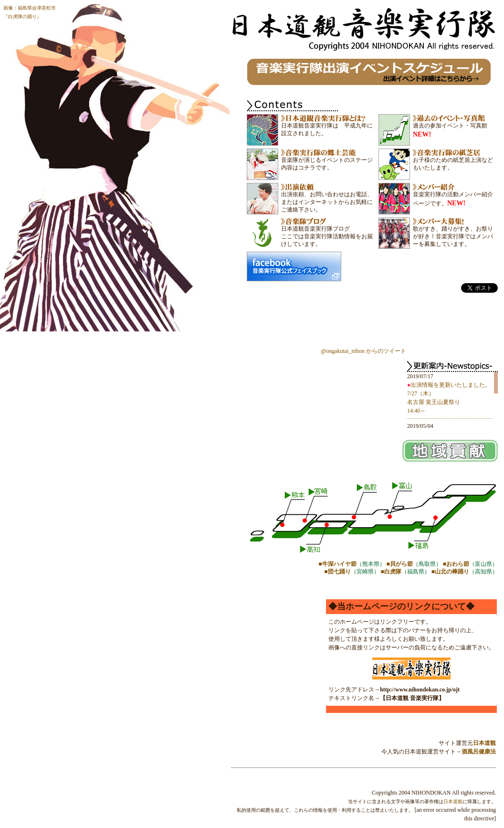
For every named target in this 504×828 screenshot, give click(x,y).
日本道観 (484, 743)
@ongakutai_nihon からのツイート (363, 351)
